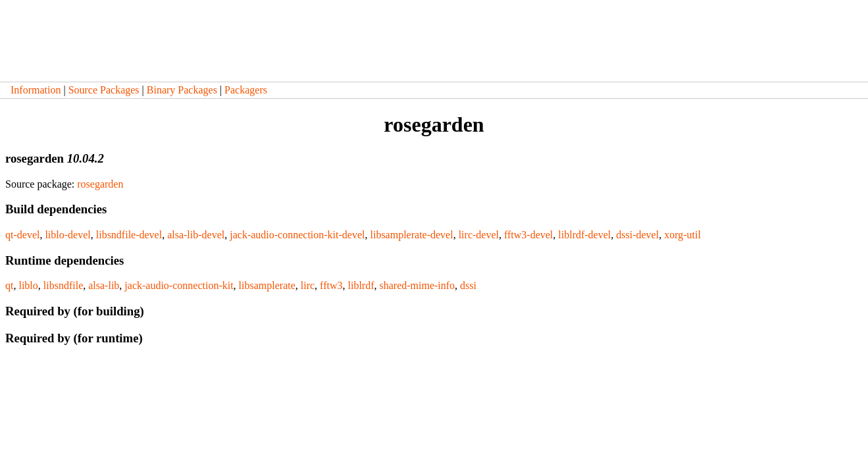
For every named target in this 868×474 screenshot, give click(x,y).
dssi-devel (637, 235)
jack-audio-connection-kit (179, 285)
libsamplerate (267, 285)
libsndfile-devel (129, 235)
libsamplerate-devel (411, 235)
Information (36, 90)
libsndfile (63, 285)
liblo (28, 285)
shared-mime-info (417, 285)
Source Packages (104, 90)
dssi (468, 285)
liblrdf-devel (584, 235)
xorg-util (682, 235)
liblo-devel (67, 235)
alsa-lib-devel (196, 235)
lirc (308, 285)
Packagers (246, 90)
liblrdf (361, 285)
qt (9, 285)
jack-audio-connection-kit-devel (297, 235)
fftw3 (331, 285)
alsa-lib (104, 285)
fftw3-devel (528, 235)
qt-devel (22, 235)
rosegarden (100, 184)
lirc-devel (479, 235)
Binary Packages (182, 90)
